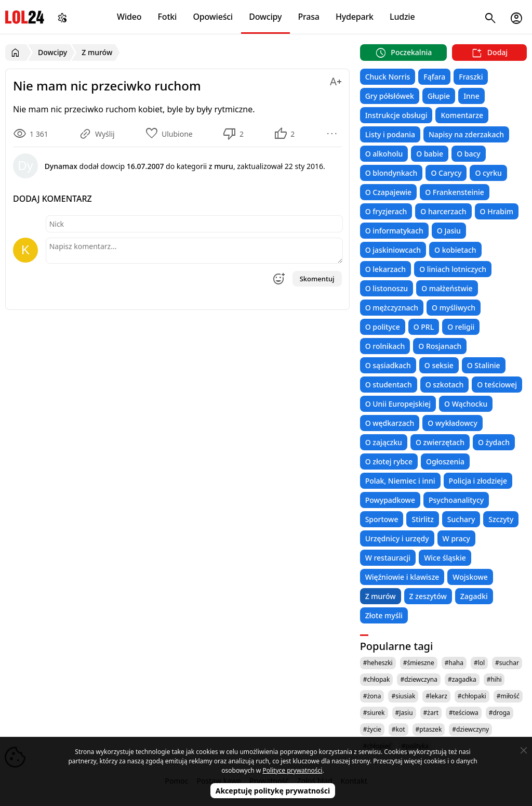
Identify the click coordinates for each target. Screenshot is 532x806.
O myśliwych (454, 308)
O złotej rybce (389, 461)
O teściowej (497, 385)
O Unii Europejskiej (398, 404)
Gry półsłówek (390, 96)
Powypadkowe (390, 500)
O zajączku (384, 442)
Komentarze (462, 115)
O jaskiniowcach (393, 250)
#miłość (508, 696)
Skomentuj (317, 279)
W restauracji (388, 558)
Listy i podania (390, 134)
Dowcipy (265, 17)
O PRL (424, 327)
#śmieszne (419, 663)
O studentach (389, 385)
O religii (461, 327)
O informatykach (394, 231)
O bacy (469, 154)
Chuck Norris (388, 77)
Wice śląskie (445, 558)
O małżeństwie (447, 288)
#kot (398, 729)
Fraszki (471, 77)
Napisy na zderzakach (466, 134)
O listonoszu (387, 288)
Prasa (308, 17)
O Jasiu (449, 231)
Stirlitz (422, 519)
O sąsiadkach (388, 365)
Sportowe (382, 519)
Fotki (168, 17)
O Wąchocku (466, 404)
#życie (372, 729)
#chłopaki (472, 696)
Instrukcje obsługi (396, 115)
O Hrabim (497, 211)
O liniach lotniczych (453, 269)
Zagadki (474, 596)
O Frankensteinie (455, 192)
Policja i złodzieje (478, 481)
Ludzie (402, 17)
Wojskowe (470, 577)
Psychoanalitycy (456, 500)
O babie (430, 154)
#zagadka (462, 679)
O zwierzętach (440, 442)
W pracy (456, 538)
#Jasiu (404, 713)
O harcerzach (443, 211)
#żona (372, 696)
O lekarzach (386, 269)
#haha (454, 663)
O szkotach (445, 385)
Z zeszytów (428, 596)
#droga (500, 713)
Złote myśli (384, 615)
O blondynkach (391, 173)
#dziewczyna (419, 679)
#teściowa (464, 713)
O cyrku (488, 173)
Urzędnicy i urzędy (397, 538)
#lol (479, 663)
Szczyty (501, 519)
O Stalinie (484, 365)
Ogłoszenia (445, 461)
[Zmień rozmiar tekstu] (336, 80)
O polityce (383, 327)
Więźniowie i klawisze (402, 577)
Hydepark (355, 17)
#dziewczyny (470, 729)
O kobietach (455, 250)
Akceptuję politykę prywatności (273, 791)
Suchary (461, 519)
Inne (471, 96)
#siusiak (403, 696)
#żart (431, 713)
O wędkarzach (390, 423)
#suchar (507, 663)
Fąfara (434, 77)
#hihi (494, 679)
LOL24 (25, 17)
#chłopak (377, 679)
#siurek (374, 713)
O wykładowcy (452, 423)
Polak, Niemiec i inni (400, 481)
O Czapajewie (389, 192)
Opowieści (213, 17)
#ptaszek (429, 729)
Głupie (439, 96)
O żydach (494, 442)
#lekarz (436, 696)
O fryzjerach (386, 211)
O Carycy (446, 173)
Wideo (129, 17)
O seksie (439, 365)
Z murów (381, 596)
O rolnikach (385, 346)
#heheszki (378, 663)
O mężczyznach (392, 308)
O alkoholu (384, 154)
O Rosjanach (440, 346)
